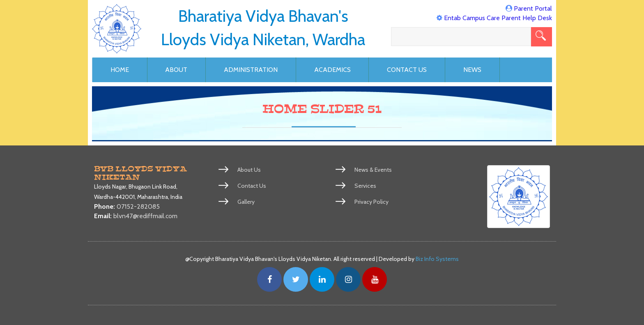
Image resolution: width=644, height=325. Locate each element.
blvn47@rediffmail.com (145, 216)
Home (120, 70)
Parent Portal (533, 8)
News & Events (373, 170)
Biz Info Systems (437, 259)
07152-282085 (138, 206)
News (472, 70)
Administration (251, 70)
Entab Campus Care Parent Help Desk (498, 18)
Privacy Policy (371, 202)
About (176, 70)
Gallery (246, 202)
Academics (332, 70)
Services (365, 186)
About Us (249, 170)
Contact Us (407, 70)
